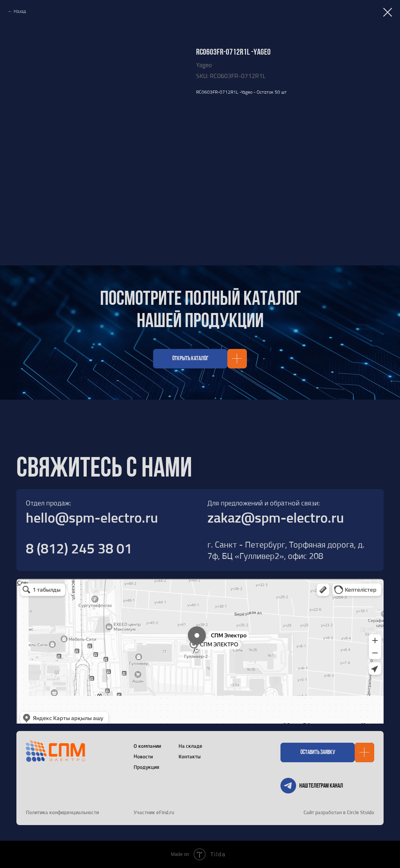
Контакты (190, 756)
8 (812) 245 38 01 (79, 548)
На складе (190, 746)
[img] (288, 786)
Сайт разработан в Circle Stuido (339, 812)
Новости (143, 756)
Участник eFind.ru (154, 812)
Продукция (146, 767)
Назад (20, 11)
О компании (147, 746)
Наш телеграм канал (321, 786)
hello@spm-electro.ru (92, 517)
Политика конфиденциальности (62, 812)
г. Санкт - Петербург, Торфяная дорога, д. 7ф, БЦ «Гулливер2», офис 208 (286, 550)
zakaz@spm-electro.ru (276, 517)
